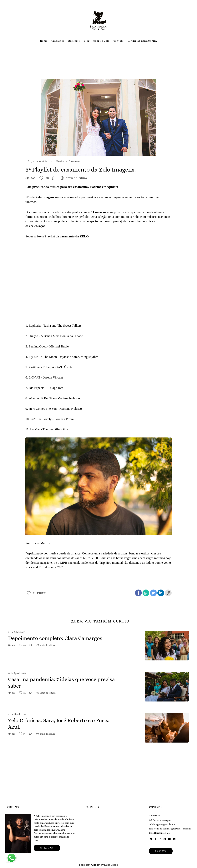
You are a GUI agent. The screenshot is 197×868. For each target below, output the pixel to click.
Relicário (74, 41)
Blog (87, 41)
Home (44, 41)
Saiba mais (47, 848)
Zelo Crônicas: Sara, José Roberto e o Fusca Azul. (59, 724)
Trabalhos (58, 41)
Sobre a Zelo (102, 41)
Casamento (75, 161)
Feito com (98, 865)
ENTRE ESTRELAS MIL (142, 41)
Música (60, 161)
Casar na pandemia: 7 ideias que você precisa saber (61, 683)
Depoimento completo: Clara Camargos (55, 638)
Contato (119, 41)
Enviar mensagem (162, 820)
